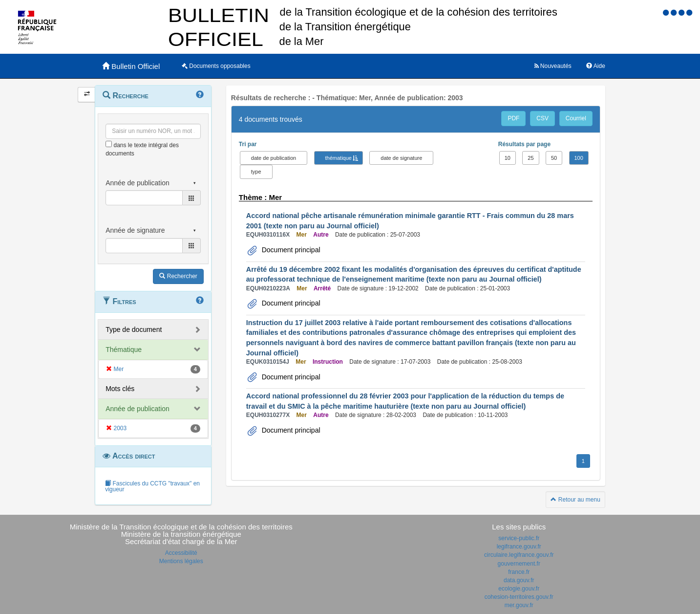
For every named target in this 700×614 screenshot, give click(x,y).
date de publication (274, 158)
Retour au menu (575, 500)
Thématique (124, 350)
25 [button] (530, 158)
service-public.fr (519, 538)
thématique (339, 158)
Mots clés (120, 389)
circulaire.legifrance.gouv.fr (519, 555)
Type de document (134, 329)
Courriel (576, 118)
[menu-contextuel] (109, 144)
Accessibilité (181, 553)
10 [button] (508, 158)
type (256, 172)
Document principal (290, 250)
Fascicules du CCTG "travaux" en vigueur (152, 486)
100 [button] (579, 158)
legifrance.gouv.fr (519, 547)
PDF (513, 118)
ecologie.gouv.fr (519, 589)
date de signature (401, 158)
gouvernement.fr (519, 564)
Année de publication (138, 409)
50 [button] (554, 158)
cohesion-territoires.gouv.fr (519, 597)
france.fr (519, 572)
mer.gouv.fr (519, 605)
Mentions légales (181, 561)
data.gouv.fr (519, 580)
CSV (542, 118)
